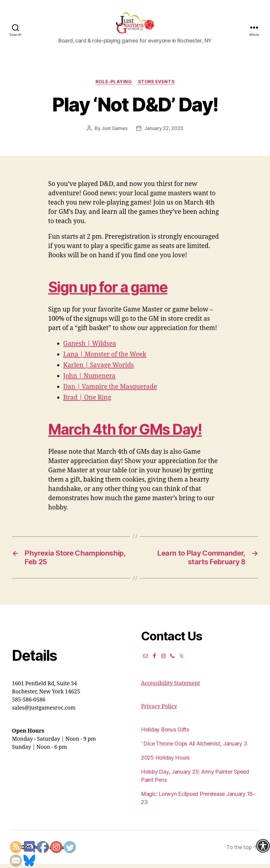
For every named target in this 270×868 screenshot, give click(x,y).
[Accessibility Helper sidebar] (263, 846)
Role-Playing (114, 86)
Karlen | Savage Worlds (98, 369)
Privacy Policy (159, 710)
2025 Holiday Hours (165, 762)
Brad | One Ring (87, 402)
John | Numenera (89, 380)
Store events (156, 86)
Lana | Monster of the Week (105, 358)
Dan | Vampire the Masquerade (110, 391)
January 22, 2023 (164, 132)
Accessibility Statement (170, 687)
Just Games (114, 132)
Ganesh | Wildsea (90, 348)
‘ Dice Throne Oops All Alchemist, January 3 (194, 747)
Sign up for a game (108, 291)
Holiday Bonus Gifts (165, 733)
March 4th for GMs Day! (125, 433)
